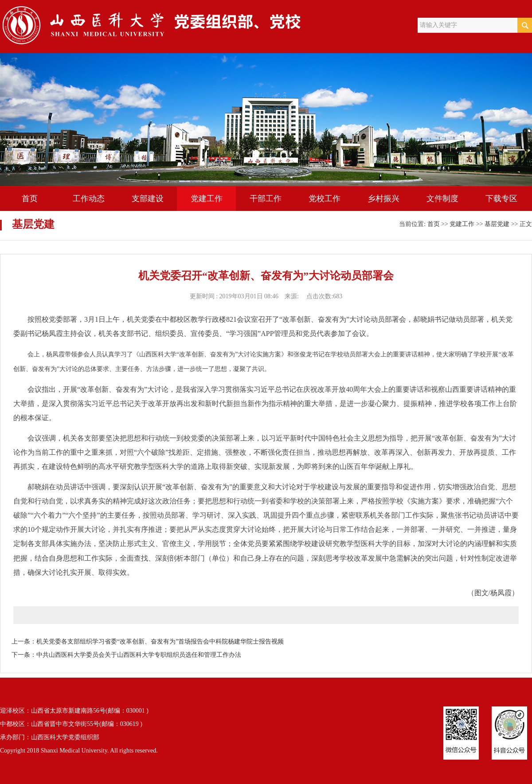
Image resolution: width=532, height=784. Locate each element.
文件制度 (442, 199)
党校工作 (325, 199)
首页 (30, 199)
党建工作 (207, 199)
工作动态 (89, 199)
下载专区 (501, 199)
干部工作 (266, 199)
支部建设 (148, 199)
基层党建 (497, 224)
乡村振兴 (383, 199)
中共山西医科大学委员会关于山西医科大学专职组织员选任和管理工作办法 (139, 655)
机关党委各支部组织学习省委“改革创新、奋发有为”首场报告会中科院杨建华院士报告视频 (160, 642)
